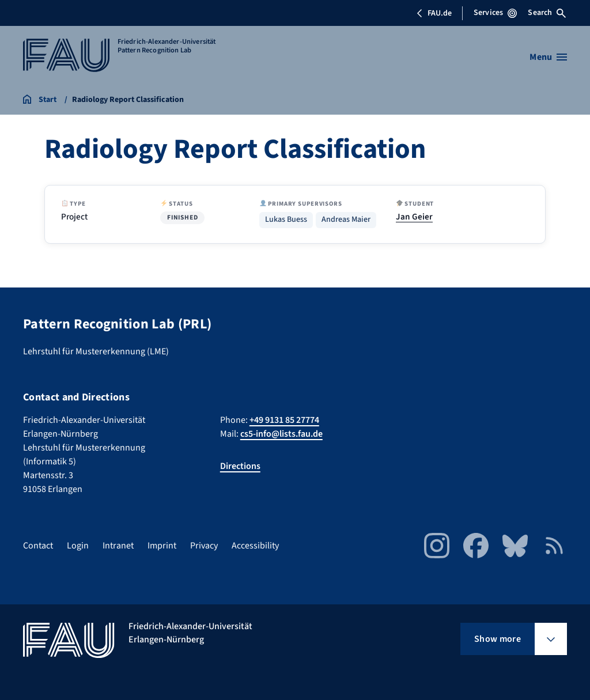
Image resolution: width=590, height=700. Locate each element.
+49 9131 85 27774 (284, 420)
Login (78, 546)
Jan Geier (414, 217)
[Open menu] (548, 57)
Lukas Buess (286, 220)
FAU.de (434, 13)
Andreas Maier (346, 220)
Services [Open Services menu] (495, 13)
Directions (240, 466)
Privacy (204, 546)
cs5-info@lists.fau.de (281, 434)
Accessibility (255, 546)
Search (547, 13)
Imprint (162, 546)
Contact (38, 546)
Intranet (118, 546)
